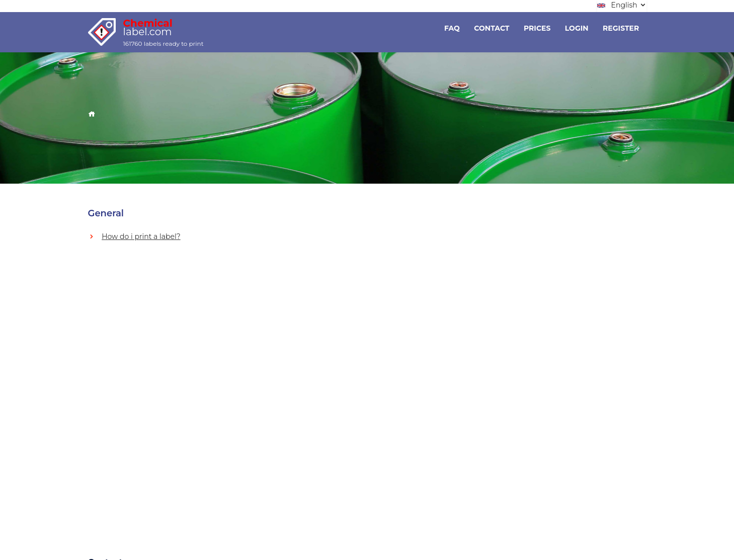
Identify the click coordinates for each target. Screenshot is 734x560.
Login (577, 28)
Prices (537, 28)
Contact (492, 28)
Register (621, 28)
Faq (452, 28)
